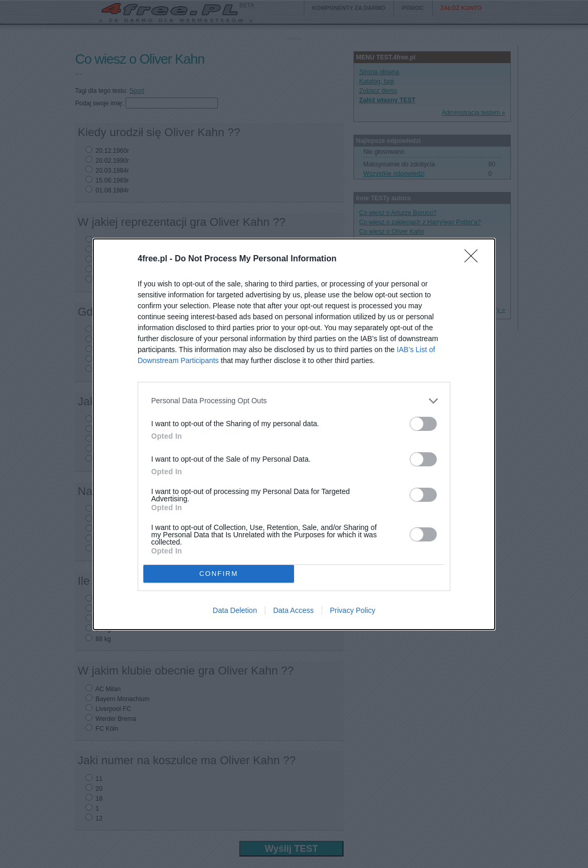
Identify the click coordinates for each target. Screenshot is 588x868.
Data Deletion (235, 610)
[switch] (423, 424)
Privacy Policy (353, 610)
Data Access (293, 610)
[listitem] (294, 401)
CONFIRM (219, 574)
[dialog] (294, 434)
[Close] (474, 259)
